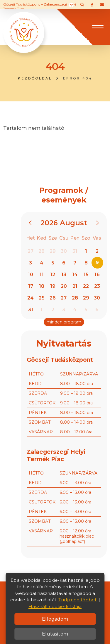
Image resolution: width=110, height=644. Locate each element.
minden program (64, 322)
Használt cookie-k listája (55, 606)
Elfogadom (55, 619)
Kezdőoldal (35, 78)
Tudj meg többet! (78, 600)
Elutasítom (55, 634)
